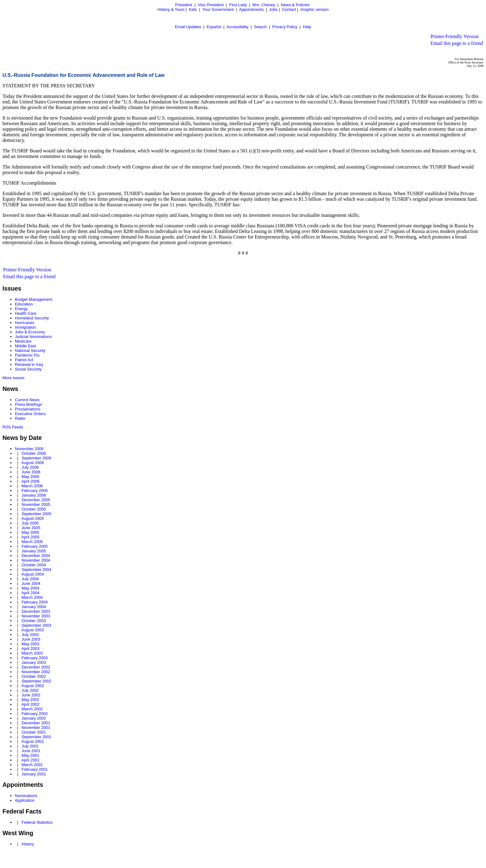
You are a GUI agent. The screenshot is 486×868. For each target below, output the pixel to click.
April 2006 (31, 481)
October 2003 (34, 621)
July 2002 (30, 690)
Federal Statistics (37, 822)
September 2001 (36, 737)
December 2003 (36, 611)
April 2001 (31, 760)
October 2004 (34, 565)
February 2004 (35, 602)
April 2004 (31, 593)
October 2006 (34, 453)
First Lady (238, 5)
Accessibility (238, 27)
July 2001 (30, 746)
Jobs (274, 9)
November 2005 (36, 504)
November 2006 (29, 449)
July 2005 (30, 523)
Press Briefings (28, 404)
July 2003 (30, 635)
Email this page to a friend (457, 43)
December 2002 (36, 667)
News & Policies (295, 5)
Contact (289, 9)
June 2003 (31, 639)
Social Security (28, 369)
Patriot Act (24, 360)
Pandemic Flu (27, 355)
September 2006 (36, 458)
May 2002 (30, 700)
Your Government (218, 9)
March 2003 (32, 653)
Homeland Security (32, 318)
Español (214, 27)
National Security (30, 351)
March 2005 (32, 542)
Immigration (25, 327)
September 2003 (36, 625)
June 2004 (31, 583)
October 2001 (34, 732)
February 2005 (35, 546)
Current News (27, 400)
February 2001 (35, 769)
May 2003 (30, 644)
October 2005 (34, 509)
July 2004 (30, 579)
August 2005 (33, 518)
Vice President (211, 5)
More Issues (13, 378)
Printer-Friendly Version (455, 36)
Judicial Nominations (33, 337)
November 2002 (36, 672)
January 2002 (34, 718)
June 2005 (31, 528)
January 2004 (34, 607)
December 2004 (36, 556)
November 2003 (36, 616)
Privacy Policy (285, 27)
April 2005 (31, 537)
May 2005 (30, 532)
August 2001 (33, 741)
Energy (21, 309)
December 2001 (36, 723)
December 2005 (36, 500)
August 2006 (33, 463)
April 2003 (31, 649)
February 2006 (35, 491)
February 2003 (35, 658)
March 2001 (32, 765)
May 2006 (30, 477)
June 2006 (31, 472)
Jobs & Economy (30, 332)
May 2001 (30, 755)
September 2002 (36, 681)
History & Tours (171, 9)
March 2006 (32, 486)
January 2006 (34, 495)
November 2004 (36, 560)
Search (260, 27)
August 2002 (33, 686)
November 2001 (36, 728)
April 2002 (31, 704)
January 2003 (34, 662)
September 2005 (36, 514)
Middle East (25, 346)
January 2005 (34, 551)
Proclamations (28, 409)
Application (25, 800)
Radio (20, 418)
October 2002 (34, 676)
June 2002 (31, 695)
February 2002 (35, 714)
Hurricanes (25, 323)
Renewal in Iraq (29, 364)
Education (24, 304)
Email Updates (188, 27)
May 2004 (30, 588)
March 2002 (32, 709)
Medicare (23, 341)
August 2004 (33, 574)
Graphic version (314, 9)
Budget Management (34, 299)
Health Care (26, 313)
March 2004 (32, 597)
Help (307, 27)
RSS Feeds (13, 427)
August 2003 (33, 630)
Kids (193, 9)
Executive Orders (30, 414)
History (28, 844)
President (184, 5)
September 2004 (36, 570)
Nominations (26, 796)
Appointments (251, 9)
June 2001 (31, 751)
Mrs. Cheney (264, 5)
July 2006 (30, 467)
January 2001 (34, 774)
